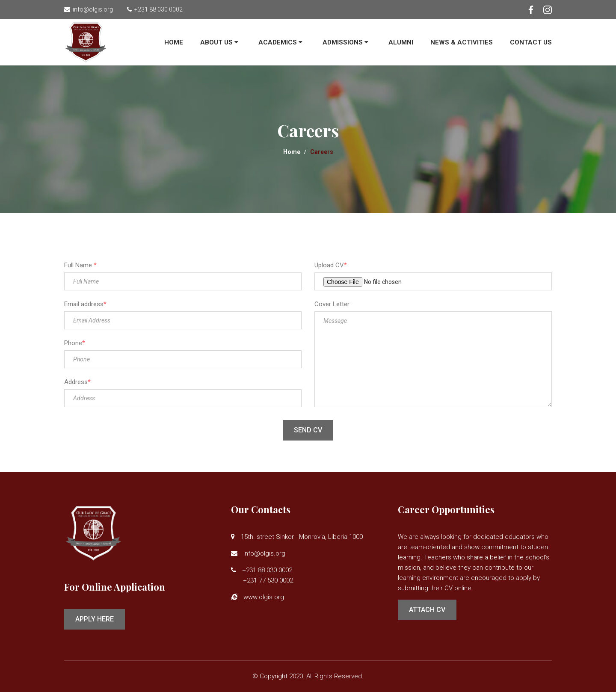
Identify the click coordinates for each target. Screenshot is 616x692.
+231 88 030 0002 (157, 9)
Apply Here (95, 619)
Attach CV (427, 610)
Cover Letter (332, 304)
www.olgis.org (264, 597)
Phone (75, 343)
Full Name (80, 265)
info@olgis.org (92, 9)
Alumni (401, 42)
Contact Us (531, 42)
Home (174, 42)
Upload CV (331, 265)
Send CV (308, 430)
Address (77, 382)
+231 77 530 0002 (262, 580)
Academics (280, 42)
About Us (219, 42)
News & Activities (462, 42)
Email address (85, 304)
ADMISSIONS (345, 42)
